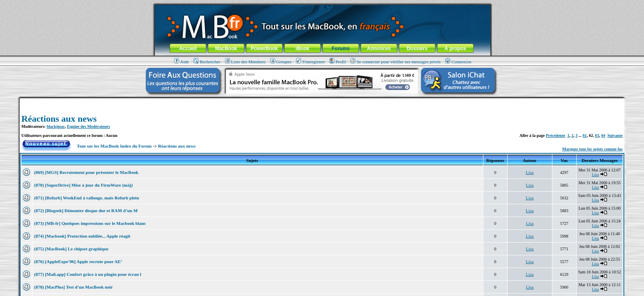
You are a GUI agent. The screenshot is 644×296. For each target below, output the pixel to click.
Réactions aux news (59, 119)
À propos (455, 49)
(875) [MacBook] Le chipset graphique (71, 249)
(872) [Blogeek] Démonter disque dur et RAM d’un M (86, 210)
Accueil (188, 49)
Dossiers (417, 49)
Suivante (615, 135)
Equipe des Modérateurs (89, 126)
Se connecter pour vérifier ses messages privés (396, 62)
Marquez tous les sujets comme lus (592, 149)
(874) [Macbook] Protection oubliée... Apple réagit (83, 236)
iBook (302, 49)
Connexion (458, 62)
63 (597, 135)
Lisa (530, 172)
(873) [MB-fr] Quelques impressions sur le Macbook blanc (90, 223)
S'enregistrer (310, 62)
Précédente (555, 135)
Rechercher (207, 62)
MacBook (226, 49)
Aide (182, 62)
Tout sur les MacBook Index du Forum (114, 146)
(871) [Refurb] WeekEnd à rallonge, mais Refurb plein (86, 198)
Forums (340, 49)
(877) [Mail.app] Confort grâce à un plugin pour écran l (88, 274)
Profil (338, 62)
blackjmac (55, 126)
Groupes (281, 62)
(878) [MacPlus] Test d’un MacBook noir (74, 287)
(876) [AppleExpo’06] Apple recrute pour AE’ (78, 261)
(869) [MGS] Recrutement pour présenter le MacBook (86, 172)
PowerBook (264, 49)
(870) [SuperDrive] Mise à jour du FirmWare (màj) (83, 185)
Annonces (379, 49)
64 (603, 135)
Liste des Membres (245, 62)
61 (585, 135)
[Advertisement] (322, 101)
